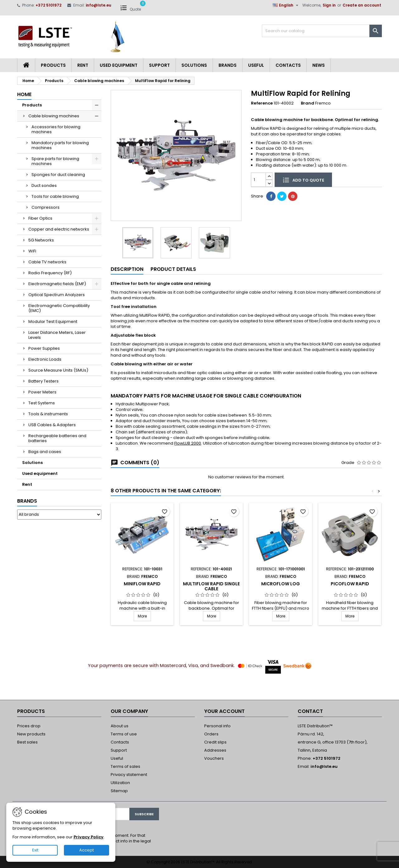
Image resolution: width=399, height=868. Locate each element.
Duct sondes (44, 185)
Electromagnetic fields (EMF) (57, 284)
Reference (262, 103)
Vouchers (214, 758)
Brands (228, 65)
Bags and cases (45, 452)
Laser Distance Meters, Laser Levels (57, 335)
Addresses (215, 750)
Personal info (217, 726)
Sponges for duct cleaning (58, 175)
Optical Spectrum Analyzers (57, 295)
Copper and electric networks (59, 229)
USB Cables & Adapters (52, 425)
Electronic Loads (45, 359)
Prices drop (29, 726)
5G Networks (41, 240)
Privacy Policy (89, 837)
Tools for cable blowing (55, 196)
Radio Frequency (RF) (50, 273)
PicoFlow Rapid (350, 584)
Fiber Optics (40, 218)
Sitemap (119, 791)
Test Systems (42, 403)
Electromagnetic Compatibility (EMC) (59, 308)
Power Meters (42, 392)
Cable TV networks (47, 262)
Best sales (27, 742)
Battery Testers (43, 381)
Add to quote (303, 180)
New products (31, 734)
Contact (310, 711)
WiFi (32, 251)
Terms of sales (125, 766)
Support (159, 65)
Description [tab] (127, 269)
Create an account (362, 5)
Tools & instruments (48, 414)
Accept (87, 850)
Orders (211, 734)
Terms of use (124, 734)
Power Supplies (44, 348)
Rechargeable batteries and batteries (57, 438)
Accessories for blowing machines (56, 129)
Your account (224, 711)
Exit (35, 850)
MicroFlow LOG (281, 584)
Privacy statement (129, 775)
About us (120, 726)
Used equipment (119, 65)
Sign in (329, 5)
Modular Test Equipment (53, 322)
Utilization (120, 783)
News (319, 65)
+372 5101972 (48, 5)
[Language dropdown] (286, 5)
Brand (308, 103)
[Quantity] (258, 180)
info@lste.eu (99, 5)
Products (53, 65)
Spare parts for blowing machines (55, 161)
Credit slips (215, 742)
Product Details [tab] (173, 269)
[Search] (322, 31)
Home (24, 94)
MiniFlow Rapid (142, 584)
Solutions (194, 65)
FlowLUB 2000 (188, 443)
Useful (256, 65)
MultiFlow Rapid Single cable (211, 586)
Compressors (46, 207)
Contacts (288, 65)
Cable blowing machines (54, 116)
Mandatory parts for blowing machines (60, 145)
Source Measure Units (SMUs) (58, 370)
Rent (83, 65)
